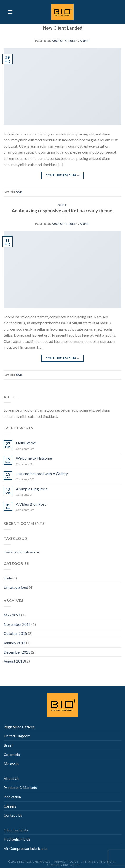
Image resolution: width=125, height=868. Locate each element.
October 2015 (15, 633)
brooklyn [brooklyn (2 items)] (9, 552)
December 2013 (17, 652)
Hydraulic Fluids (17, 839)
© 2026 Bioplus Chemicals (29, 861)
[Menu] (10, 12)
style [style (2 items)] (27, 552)
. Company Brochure (63, 865)
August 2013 (14, 661)
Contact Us (13, 815)
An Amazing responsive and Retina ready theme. (62, 211)
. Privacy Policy (66, 861)
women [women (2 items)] (35, 552)
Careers (10, 806)
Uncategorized (16, 587)
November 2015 (17, 624)
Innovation (12, 797)
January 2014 (15, 643)
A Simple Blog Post (32, 489)
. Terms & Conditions (99, 861)
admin (85, 41)
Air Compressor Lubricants (26, 848)
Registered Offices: (20, 727)
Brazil (8, 745)
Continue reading (63, 175)
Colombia (12, 754)
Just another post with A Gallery (42, 474)
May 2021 (12, 615)
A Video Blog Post (31, 504)
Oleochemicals (16, 830)
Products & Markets (20, 787)
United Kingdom (17, 736)
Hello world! (26, 443)
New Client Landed (63, 28)
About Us (11, 778)
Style (19, 192)
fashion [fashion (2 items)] (19, 552)
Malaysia (11, 764)
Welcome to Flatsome (34, 458)
